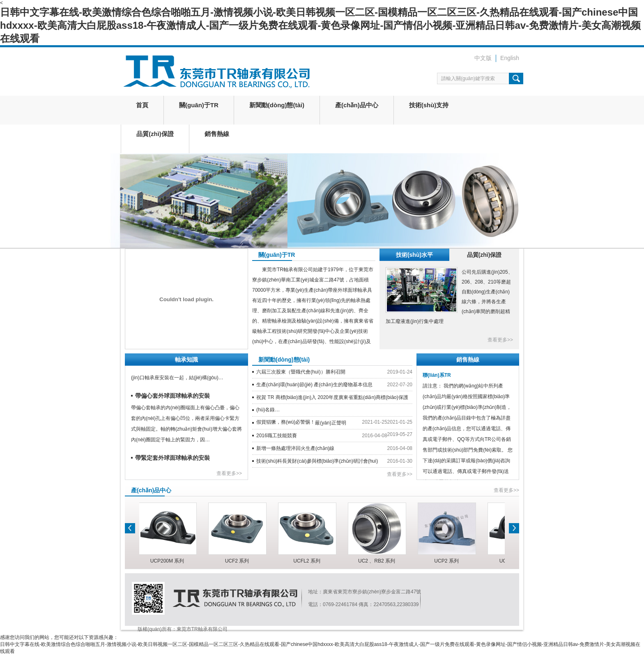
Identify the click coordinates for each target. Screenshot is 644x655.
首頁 (142, 105)
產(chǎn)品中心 (357, 105)
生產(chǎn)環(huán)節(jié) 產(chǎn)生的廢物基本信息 (314, 385)
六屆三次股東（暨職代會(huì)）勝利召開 (301, 372)
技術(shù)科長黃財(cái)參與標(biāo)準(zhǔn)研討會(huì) (317, 461)
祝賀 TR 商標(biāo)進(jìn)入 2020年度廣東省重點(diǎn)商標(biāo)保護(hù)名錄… (332, 404)
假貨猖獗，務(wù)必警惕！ (286, 422)
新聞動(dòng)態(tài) (277, 105)
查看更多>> (500, 340)
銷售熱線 (217, 134)
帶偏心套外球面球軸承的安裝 (172, 397)
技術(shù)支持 (429, 105)
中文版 (483, 58)
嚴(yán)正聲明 (330, 423)
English (510, 58)
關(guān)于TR (199, 105)
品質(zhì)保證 (155, 134)
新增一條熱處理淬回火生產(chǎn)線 (295, 448)
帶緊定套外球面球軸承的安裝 (172, 459)
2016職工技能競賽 (277, 436)
